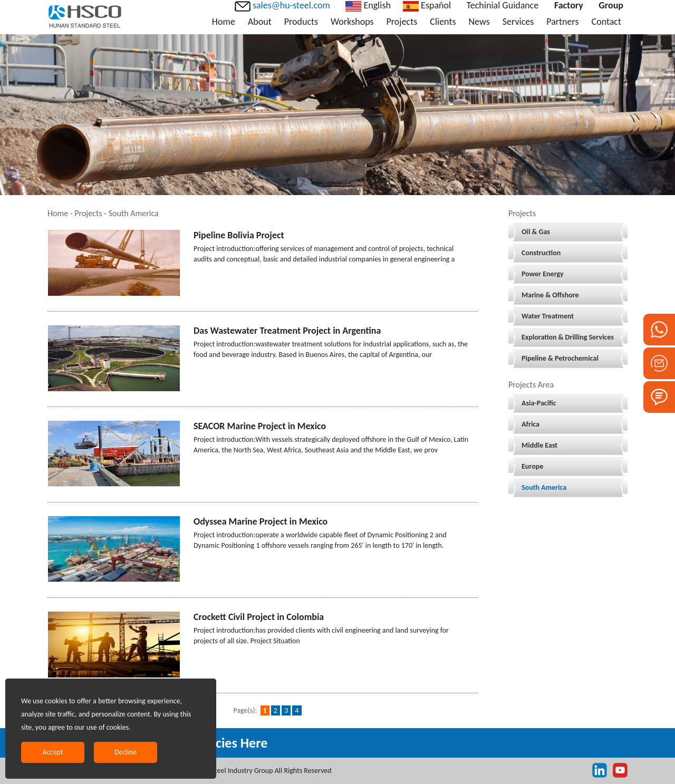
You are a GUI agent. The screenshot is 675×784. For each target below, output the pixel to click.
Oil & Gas (536, 232)
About (260, 22)
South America (544, 487)
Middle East (539, 445)
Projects (402, 22)
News (479, 22)
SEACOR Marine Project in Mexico (260, 426)
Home (224, 22)
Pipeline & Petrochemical (560, 358)
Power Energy (543, 274)
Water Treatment (548, 316)
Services (518, 22)
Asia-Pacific (539, 403)
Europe (532, 466)
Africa (531, 424)
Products (301, 22)
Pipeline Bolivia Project (239, 235)
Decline (126, 752)
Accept (53, 752)
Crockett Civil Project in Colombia (259, 617)
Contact (606, 22)
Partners (562, 22)
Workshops (352, 22)
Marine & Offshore (550, 295)
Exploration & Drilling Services (568, 337)
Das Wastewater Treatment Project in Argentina (287, 331)
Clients (443, 22)
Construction (541, 253)
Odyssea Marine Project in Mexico (261, 521)
